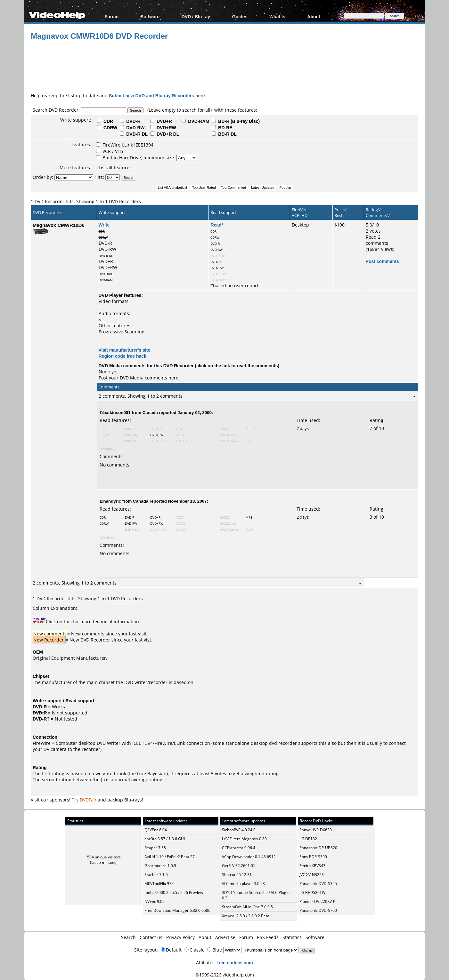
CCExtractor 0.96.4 (239, 848)
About (314, 16)
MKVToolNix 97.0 (159, 884)
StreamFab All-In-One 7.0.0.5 (247, 907)
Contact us (151, 937)
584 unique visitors (104, 857)
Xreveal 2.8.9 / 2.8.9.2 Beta (246, 916)
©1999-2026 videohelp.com (225, 975)
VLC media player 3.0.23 (243, 884)
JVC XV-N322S (312, 875)
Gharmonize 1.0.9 (160, 866)
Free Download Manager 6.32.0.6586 (177, 910)
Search (128, 937)
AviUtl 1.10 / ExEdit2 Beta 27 (170, 857)
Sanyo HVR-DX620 (316, 830)
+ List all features (113, 167)
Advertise (225, 937)
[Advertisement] (224, 65)
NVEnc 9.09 (155, 901)
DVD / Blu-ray (196, 16)
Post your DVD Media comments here (139, 378)
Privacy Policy (180, 937)
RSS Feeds (268, 937)
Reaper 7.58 (155, 848)
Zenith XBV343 (312, 866)
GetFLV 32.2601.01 (239, 866)
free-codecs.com (235, 963)
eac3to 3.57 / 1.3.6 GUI (165, 839)
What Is (277, 16)
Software (150, 16)
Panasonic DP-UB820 (318, 848)
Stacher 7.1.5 (156, 875)
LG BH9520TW (312, 892)
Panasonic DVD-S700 (318, 910)
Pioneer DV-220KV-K (317, 901)
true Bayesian (152, 773)
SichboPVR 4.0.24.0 (239, 830)
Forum (112, 16)
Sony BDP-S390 (313, 857)
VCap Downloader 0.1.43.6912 (249, 857)
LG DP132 (308, 839)
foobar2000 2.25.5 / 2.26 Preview (174, 892)
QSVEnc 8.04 (156, 830)
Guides (240, 16)
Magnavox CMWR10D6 (59, 225)
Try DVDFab (84, 800)
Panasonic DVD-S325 (318, 884)
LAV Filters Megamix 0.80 (244, 839)
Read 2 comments (377, 240)
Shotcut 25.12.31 (237, 875)
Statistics (292, 937)
